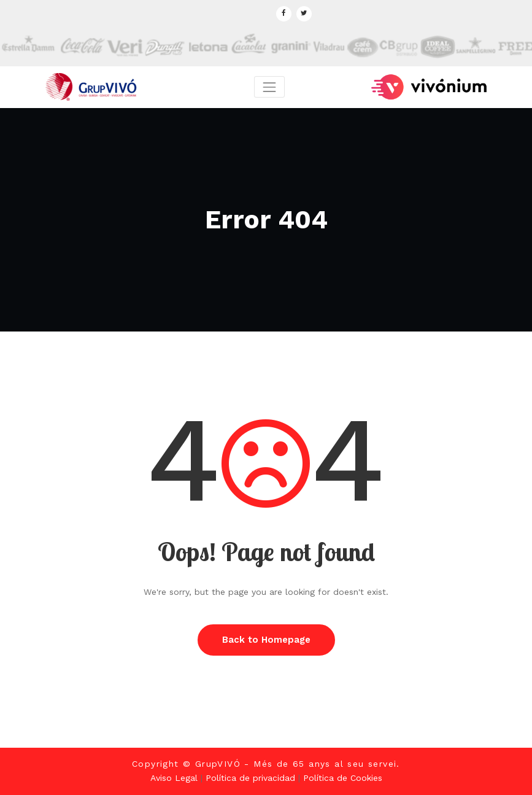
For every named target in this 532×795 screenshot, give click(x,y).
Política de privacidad (250, 778)
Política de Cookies (343, 778)
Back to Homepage (266, 640)
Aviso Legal (174, 778)
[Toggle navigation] (269, 87)
